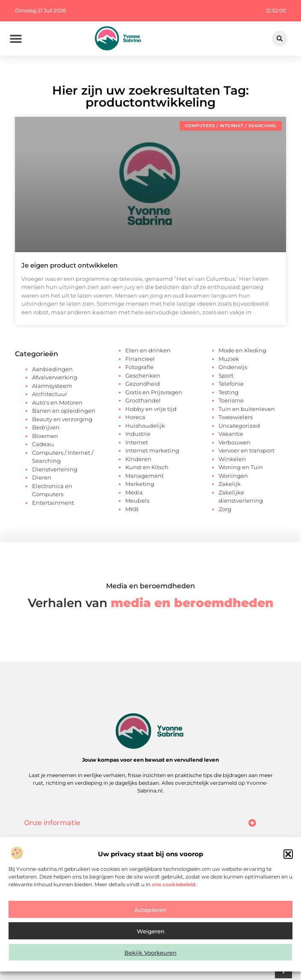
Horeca (135, 417)
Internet (137, 442)
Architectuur (50, 394)
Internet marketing (152, 450)
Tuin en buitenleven (247, 409)
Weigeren (151, 935)
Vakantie (231, 434)
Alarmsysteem (52, 386)
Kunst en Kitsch (147, 467)
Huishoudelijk (145, 426)
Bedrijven (46, 427)
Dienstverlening (55, 469)
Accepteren (150, 914)
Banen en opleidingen (64, 411)
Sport (226, 375)
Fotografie (139, 367)
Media (134, 492)
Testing (229, 392)
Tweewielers (236, 417)
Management (145, 476)
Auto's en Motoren (57, 402)
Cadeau (43, 444)
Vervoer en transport (246, 450)
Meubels (137, 500)
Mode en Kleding (242, 350)
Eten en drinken (148, 350)
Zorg (225, 509)
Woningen (233, 476)
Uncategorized (239, 426)
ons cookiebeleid (174, 888)
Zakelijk (230, 484)
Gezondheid (143, 384)
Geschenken (143, 375)
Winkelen (232, 459)
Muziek (229, 359)
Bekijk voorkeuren (150, 956)
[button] (288, 858)
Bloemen (45, 436)
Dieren (42, 477)
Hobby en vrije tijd (151, 409)
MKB (132, 509)
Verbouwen (235, 442)
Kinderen (138, 459)
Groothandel (143, 400)
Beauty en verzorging (62, 419)
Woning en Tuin (241, 467)
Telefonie (231, 384)
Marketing (140, 484)
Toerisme (231, 400)
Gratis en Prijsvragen (154, 392)
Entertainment (53, 503)
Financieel (140, 359)
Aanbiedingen (52, 369)
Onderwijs (233, 367)
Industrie (138, 434)
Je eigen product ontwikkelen (69, 265)
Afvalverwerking (55, 377)
